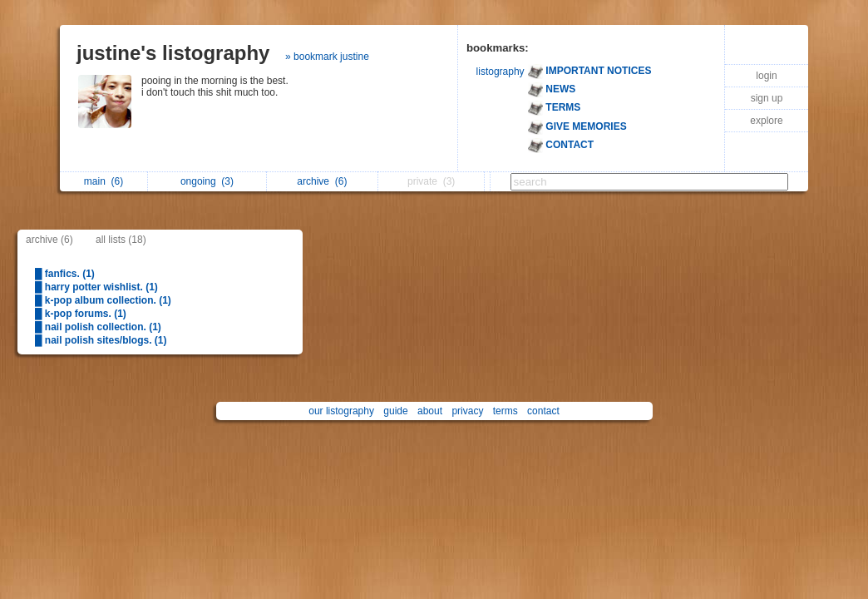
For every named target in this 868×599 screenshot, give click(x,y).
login (766, 76)
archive (322, 181)
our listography (341, 411)
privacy (467, 411)
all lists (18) (121, 240)
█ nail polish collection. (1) (98, 327)
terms (506, 411)
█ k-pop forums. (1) (81, 314)
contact (543, 411)
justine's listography (173, 53)
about (430, 411)
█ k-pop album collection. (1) (103, 300)
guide (395, 411)
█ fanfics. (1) (65, 274)
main (104, 181)
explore (766, 121)
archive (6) (49, 240)
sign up (767, 98)
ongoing (207, 181)
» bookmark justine (327, 57)
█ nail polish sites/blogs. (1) (101, 340)
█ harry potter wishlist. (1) (96, 287)
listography (501, 72)
